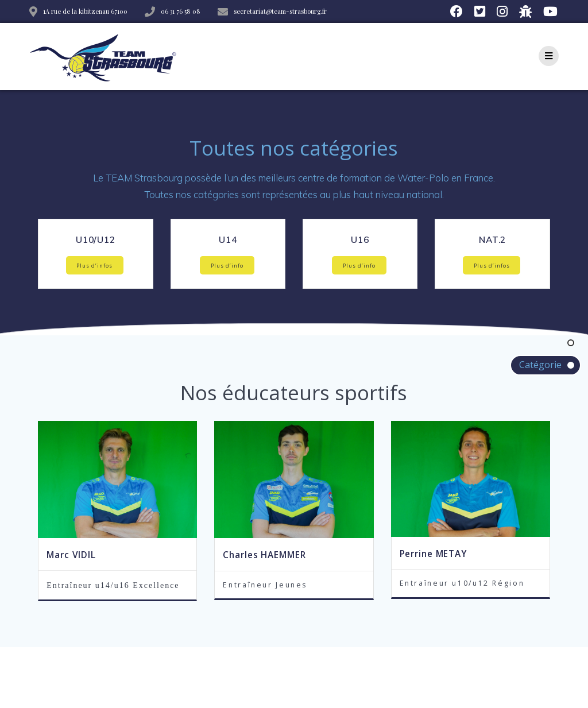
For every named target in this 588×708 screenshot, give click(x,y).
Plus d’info (227, 266)
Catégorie (540, 365)
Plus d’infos (94, 266)
